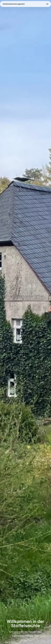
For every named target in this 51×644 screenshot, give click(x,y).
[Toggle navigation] (47, 4)
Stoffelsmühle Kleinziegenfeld (14, 4)
